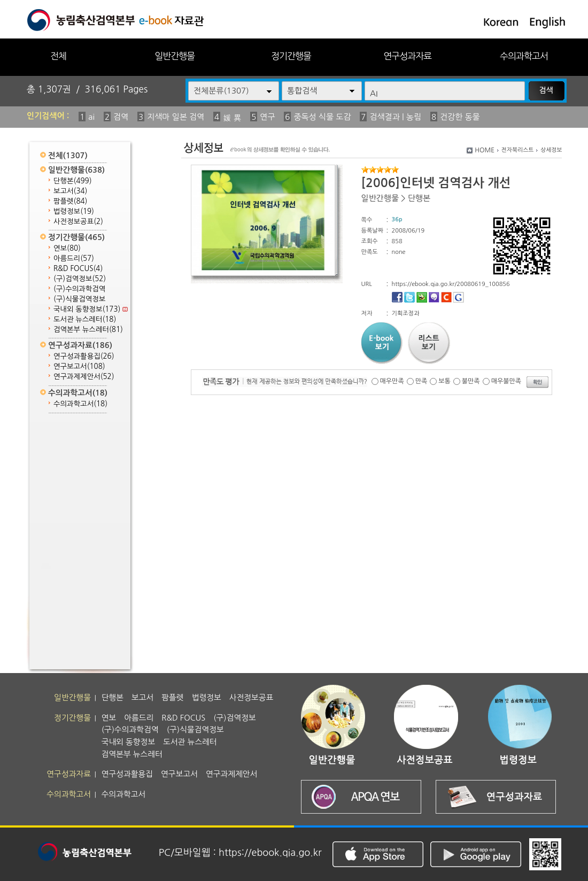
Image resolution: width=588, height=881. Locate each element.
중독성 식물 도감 (322, 117)
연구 (267, 117)
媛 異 (232, 118)
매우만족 (392, 381)
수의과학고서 (524, 56)
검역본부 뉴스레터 (88, 330)
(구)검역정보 (80, 279)
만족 (421, 381)
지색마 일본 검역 (176, 117)
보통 (444, 381)
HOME (485, 150)
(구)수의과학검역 (79, 289)
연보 (67, 248)
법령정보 (74, 211)
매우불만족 (506, 381)
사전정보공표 (78, 222)
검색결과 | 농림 (395, 117)
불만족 (471, 381)
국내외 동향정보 (91, 309)
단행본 (73, 181)
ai (91, 117)
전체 (58, 56)
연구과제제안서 (84, 377)
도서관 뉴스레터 (85, 319)
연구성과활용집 (84, 356)
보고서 (70, 191)
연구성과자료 (407, 56)
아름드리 (74, 258)
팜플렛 (70, 201)
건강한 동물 (460, 117)
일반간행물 (175, 56)
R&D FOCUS (78, 269)
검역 (121, 117)
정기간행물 (291, 56)
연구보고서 (79, 366)
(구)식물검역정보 (79, 299)
